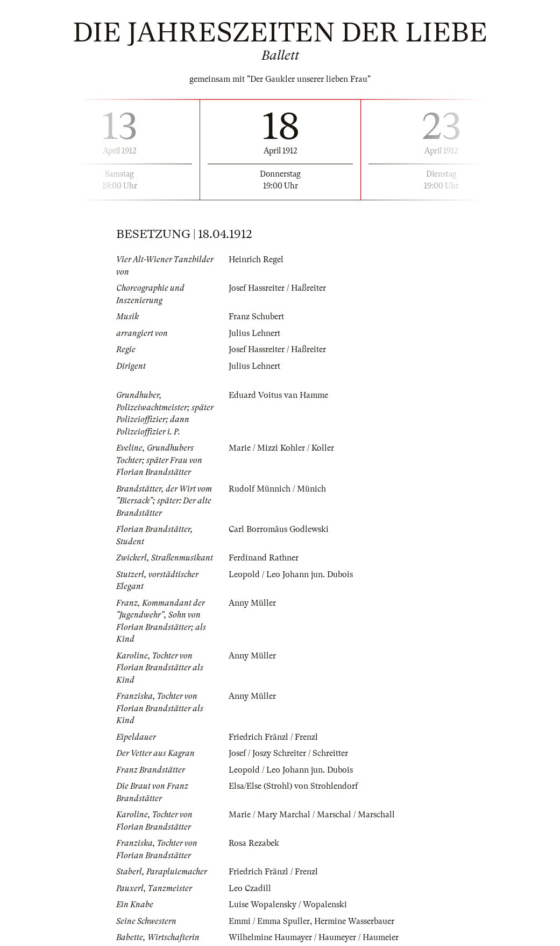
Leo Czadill (250, 888)
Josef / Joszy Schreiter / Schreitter (288, 753)
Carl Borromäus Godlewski (279, 529)
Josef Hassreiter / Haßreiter (277, 288)
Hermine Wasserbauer (354, 921)
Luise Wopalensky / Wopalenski (288, 905)
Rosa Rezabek (254, 843)
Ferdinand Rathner (264, 558)
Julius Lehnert (254, 333)
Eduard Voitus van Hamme (278, 395)
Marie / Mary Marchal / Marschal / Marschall (312, 815)
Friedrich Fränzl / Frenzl (273, 737)
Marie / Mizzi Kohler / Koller (281, 448)
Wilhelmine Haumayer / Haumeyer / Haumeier (314, 937)
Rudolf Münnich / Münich (277, 489)
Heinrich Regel (256, 260)
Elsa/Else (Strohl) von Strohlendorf (293, 786)
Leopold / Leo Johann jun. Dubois (291, 574)
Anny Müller (252, 603)
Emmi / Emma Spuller (269, 921)
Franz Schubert (256, 317)
